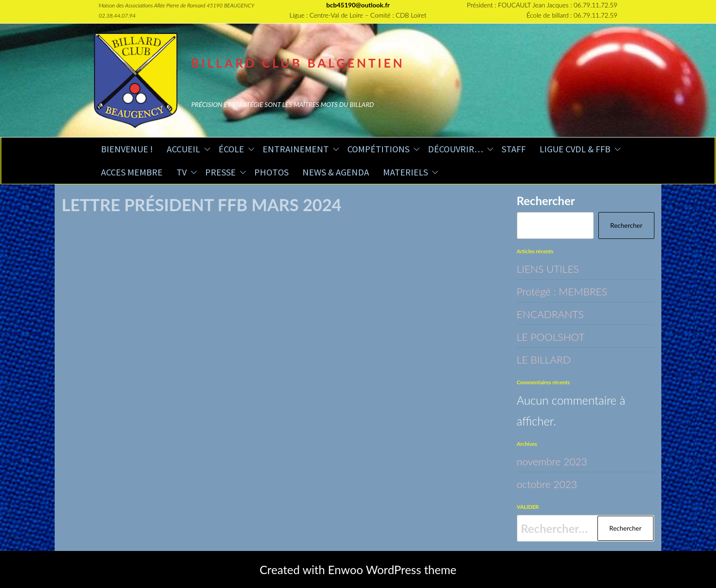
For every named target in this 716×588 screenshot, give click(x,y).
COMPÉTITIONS (378, 149)
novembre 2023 (557, 461)
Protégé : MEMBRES (568, 291)
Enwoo (345, 569)
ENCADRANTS (555, 313)
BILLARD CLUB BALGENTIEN (298, 63)
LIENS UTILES (552, 268)
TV (182, 172)
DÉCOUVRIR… (455, 149)
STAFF (514, 149)
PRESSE (220, 172)
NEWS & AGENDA (336, 172)
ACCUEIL (183, 149)
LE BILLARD (547, 359)
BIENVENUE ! (127, 149)
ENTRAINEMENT (296, 149)
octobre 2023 (551, 483)
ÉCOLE (231, 149)
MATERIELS (405, 172)
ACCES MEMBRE (132, 172)
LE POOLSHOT (555, 336)
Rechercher (546, 200)
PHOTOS (271, 172)
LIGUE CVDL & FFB (575, 149)
